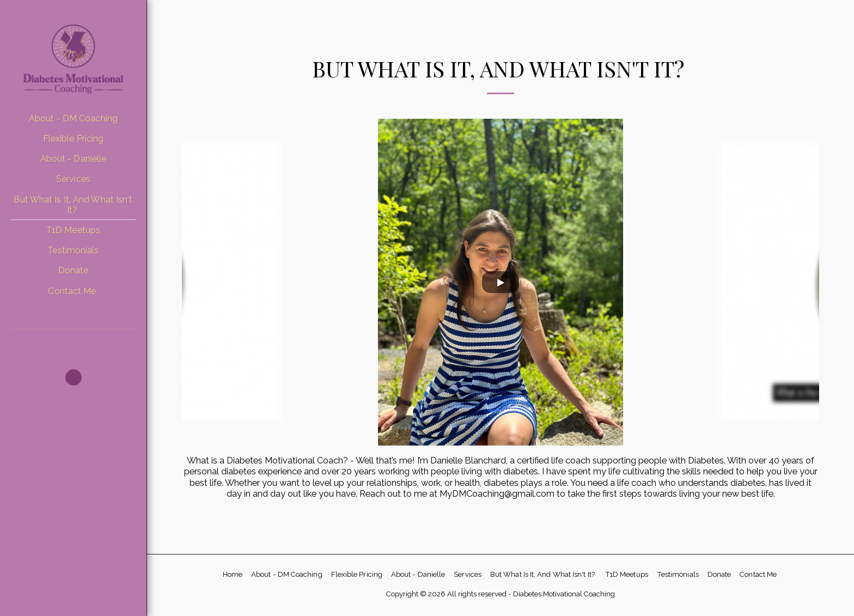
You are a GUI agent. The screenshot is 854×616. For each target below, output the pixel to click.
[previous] (198, 282)
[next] (803, 282)
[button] (74, 377)
